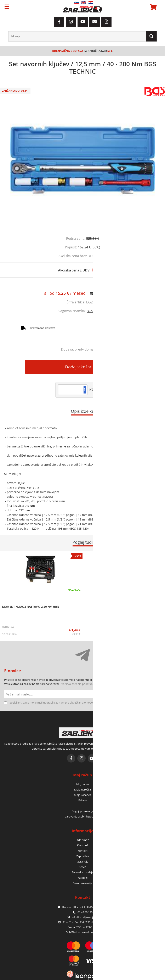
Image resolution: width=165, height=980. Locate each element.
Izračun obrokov (108, 293)
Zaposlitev (83, 856)
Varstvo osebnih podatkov (78, 684)
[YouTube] (83, 22)
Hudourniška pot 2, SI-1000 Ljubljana (82, 907)
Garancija (83, 861)
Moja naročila (82, 789)
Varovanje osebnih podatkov (82, 816)
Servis (83, 867)
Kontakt (82, 851)
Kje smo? (83, 845)
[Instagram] (71, 22)
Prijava (82, 800)
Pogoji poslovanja (83, 811)
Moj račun (82, 784)
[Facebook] (59, 22)
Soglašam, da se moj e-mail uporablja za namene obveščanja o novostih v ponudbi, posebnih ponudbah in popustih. (81, 703)
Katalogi (82, 878)
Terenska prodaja (83, 872)
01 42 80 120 (83, 912)
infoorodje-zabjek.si (85, 917)
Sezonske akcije (82, 883)
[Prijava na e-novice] (157, 694)
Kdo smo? (83, 840)
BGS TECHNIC (97, 311)
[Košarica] (153, 7)
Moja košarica (82, 795)
